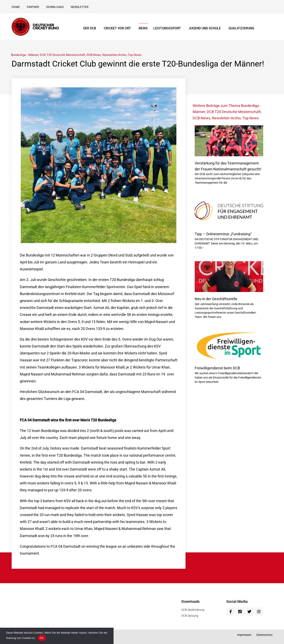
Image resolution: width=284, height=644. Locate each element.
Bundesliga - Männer (25, 55)
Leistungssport (168, 28)
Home (16, 7)
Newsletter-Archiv (114, 55)
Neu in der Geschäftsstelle (216, 299)
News (143, 28)
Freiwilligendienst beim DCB (217, 368)
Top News (135, 55)
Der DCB (91, 28)
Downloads (55, 7)
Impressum (244, 635)
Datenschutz (265, 635)
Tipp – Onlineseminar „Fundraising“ (223, 234)
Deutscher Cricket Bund (46, 27)
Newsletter (80, 7)
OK (42, 638)
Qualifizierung (241, 28)
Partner (33, 7)
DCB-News (94, 55)
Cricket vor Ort (118, 28)
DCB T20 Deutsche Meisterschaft (62, 55)
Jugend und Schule (206, 28)
